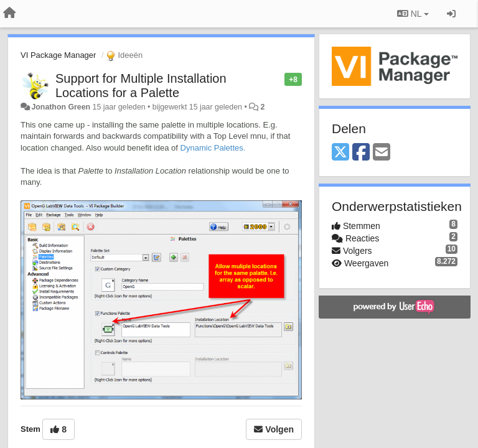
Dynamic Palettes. (213, 148)
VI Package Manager (58, 55)
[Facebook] (361, 153)
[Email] (382, 153)
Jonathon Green (61, 107)
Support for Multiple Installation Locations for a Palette (141, 86)
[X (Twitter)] (340, 153)
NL (413, 14)
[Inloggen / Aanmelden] (451, 14)
